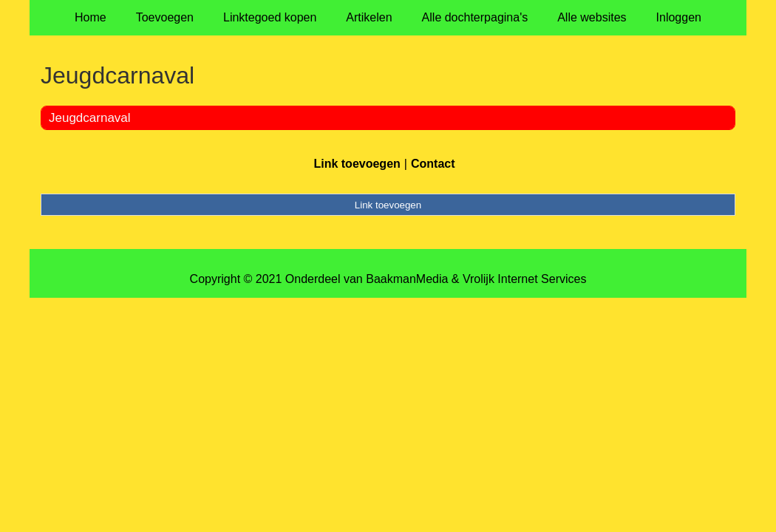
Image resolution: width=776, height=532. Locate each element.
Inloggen (679, 17)
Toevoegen (165, 17)
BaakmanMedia (407, 279)
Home (91, 17)
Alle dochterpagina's (475, 17)
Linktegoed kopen (270, 17)
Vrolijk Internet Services (524, 279)
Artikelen (369, 17)
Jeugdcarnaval (90, 118)
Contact (433, 164)
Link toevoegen (357, 164)
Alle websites (592, 17)
